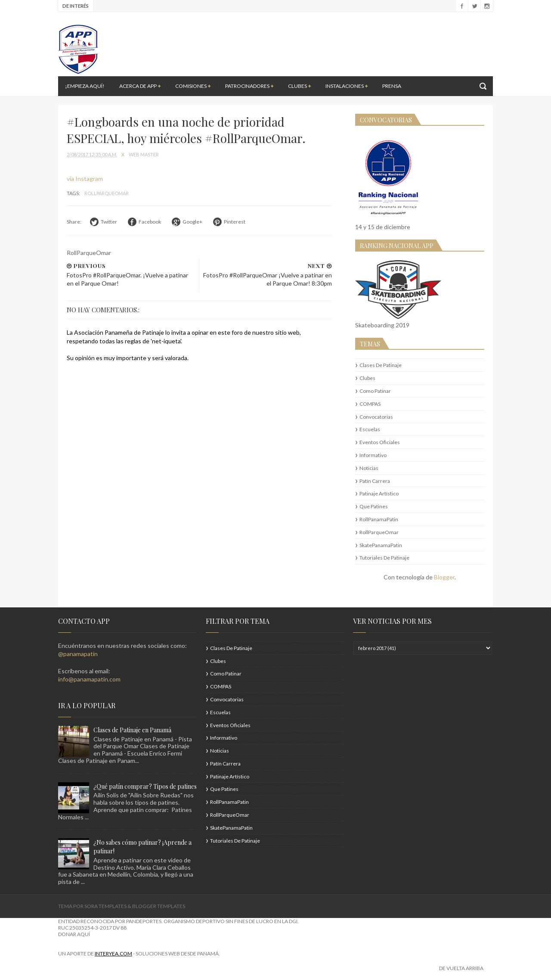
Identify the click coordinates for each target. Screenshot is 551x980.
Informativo (373, 455)
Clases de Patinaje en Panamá (132, 730)
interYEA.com (113, 954)
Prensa (392, 86)
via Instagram (85, 179)
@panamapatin (78, 654)
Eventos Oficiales (380, 442)
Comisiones (193, 86)
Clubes (299, 86)
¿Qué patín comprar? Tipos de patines (145, 786)
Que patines (374, 506)
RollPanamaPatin (379, 519)
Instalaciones (347, 86)
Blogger (444, 577)
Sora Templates (105, 906)
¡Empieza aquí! (85, 86)
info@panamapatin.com (89, 679)
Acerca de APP (140, 86)
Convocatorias (376, 417)
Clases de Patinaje (381, 365)
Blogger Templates (159, 906)
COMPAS (370, 404)
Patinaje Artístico (379, 493)
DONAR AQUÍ (74, 934)
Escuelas (370, 429)
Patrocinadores (249, 86)
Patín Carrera (375, 481)
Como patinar (375, 391)
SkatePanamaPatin (381, 545)
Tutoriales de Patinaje (384, 558)
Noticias (369, 468)
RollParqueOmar (107, 193)
